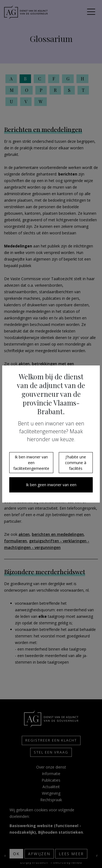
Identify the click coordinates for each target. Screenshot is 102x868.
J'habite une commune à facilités (76, 463)
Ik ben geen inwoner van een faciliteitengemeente (51, 487)
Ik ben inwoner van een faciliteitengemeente (31, 463)
